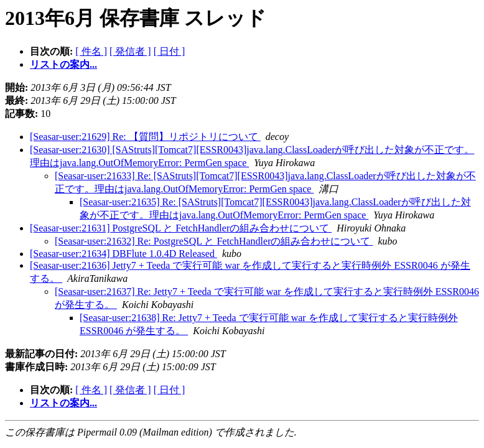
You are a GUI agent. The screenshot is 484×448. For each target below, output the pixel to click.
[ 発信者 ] (130, 51)
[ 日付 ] (170, 51)
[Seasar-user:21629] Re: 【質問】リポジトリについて (145, 137)
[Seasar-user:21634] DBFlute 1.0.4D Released (123, 254)
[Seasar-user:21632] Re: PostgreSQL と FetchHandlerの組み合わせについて (214, 241)
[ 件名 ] (91, 51)
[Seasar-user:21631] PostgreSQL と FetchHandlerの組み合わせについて (181, 228)
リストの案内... (63, 64)
